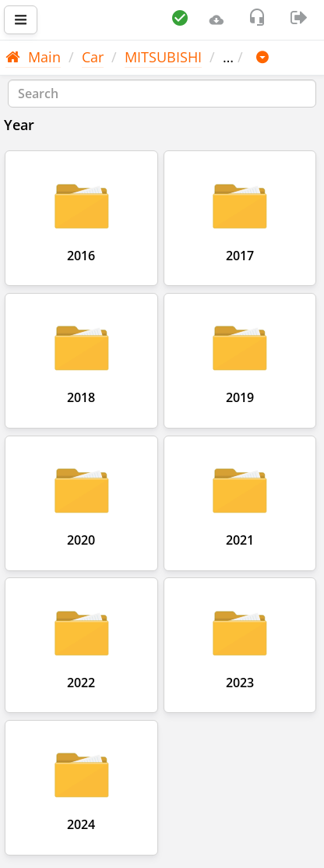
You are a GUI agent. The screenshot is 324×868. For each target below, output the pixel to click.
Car (93, 57)
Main (33, 57)
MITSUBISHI (163, 57)
